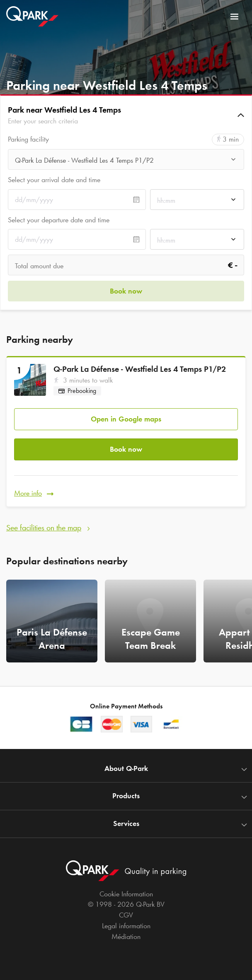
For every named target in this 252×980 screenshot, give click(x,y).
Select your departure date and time (59, 220)
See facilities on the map (44, 527)
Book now (126, 449)
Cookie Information (126, 894)
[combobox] (126, 162)
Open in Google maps (126, 419)
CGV (126, 915)
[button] (126, 115)
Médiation (126, 937)
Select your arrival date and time (54, 180)
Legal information (126, 926)
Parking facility (28, 139)
